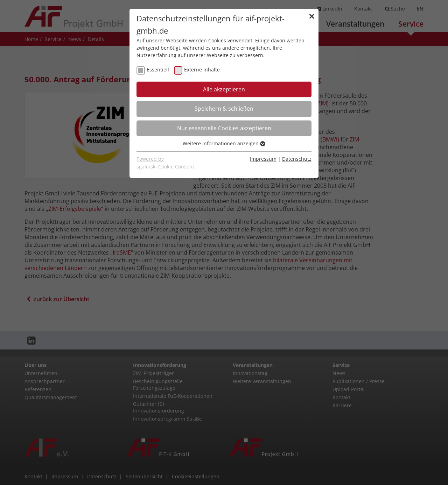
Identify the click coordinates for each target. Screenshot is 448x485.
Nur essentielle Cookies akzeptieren (224, 128)
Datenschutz (297, 159)
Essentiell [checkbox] (158, 70)
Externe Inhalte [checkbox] (202, 70)
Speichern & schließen (224, 109)
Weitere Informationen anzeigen (224, 143)
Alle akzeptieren (224, 89)
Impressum (263, 159)
